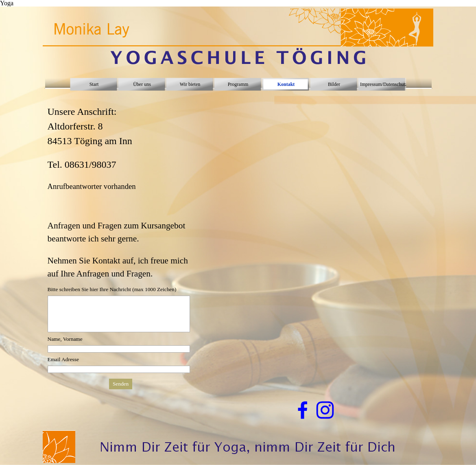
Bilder (334, 84)
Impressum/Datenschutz (384, 84)
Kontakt (286, 84)
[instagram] (325, 410)
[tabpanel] (121, 188)
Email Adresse (63, 359)
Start (94, 84)
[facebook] (303, 410)
